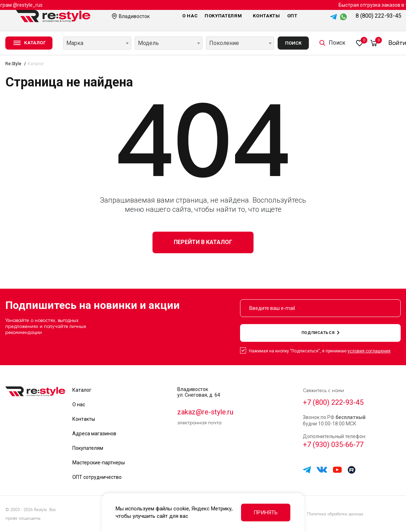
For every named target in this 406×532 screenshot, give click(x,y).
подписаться (321, 333)
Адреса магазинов (94, 434)
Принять (266, 513)
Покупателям (225, 16)
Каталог (82, 390)
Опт (292, 16)
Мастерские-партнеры (99, 463)
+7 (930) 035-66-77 (333, 445)
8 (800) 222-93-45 (379, 16)
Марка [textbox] (75, 43)
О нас (190, 16)
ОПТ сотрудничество (97, 477)
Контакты (266, 16)
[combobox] (97, 43)
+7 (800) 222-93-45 (333, 402)
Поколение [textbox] (224, 43)
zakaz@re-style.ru (205, 412)
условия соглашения (369, 351)
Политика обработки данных (335, 514)
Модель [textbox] (148, 43)
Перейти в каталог (203, 242)
